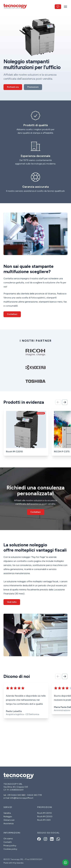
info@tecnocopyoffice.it (22, 798)
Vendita (7, 813)
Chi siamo (8, 839)
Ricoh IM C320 (44, 820)
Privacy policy (10, 846)
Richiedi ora (13, 87)
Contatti (8, 842)
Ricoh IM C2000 (45, 817)
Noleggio (8, 817)
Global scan (9, 820)
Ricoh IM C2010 (45, 813)
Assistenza (9, 824)
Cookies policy (10, 849)
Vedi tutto (12, 602)
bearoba (20, 863)
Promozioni (33, 87)
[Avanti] (65, 402)
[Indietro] (58, 402)
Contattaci (12, 314)
